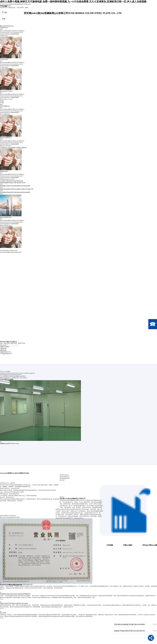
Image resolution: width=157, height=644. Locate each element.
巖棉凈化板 (3, 350)
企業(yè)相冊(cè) (12, 148)
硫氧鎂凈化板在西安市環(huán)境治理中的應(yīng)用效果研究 (131, 631)
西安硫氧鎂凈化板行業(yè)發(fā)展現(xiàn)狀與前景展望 (15, 186)
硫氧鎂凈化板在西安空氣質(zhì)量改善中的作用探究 (14, 603)
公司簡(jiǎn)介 (4, 148)
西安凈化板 (3, 613)
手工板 (2, 103)
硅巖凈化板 (3, 349)
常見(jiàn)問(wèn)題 (18, 181)
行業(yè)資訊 (9, 181)
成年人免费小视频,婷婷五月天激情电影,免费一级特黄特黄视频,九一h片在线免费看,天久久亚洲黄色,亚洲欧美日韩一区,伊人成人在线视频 (73, 2)
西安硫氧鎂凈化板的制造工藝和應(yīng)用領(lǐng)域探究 (15, 192)
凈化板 (2, 101)
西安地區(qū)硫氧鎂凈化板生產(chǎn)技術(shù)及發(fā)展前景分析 (131, 624)
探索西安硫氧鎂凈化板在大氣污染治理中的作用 (13, 183)
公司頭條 (2, 181)
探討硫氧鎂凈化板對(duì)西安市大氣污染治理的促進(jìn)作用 (16, 585)
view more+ (16, 443)
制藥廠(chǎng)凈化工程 (6, 443)
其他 (1, 104)
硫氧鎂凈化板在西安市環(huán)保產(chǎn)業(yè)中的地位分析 (17, 189)
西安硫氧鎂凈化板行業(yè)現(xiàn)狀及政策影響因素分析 (15, 594)
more (9, 352)
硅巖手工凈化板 (5, 347)
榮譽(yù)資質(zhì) (22, 148)
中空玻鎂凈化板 (5, 354)
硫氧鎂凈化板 (4, 352)
